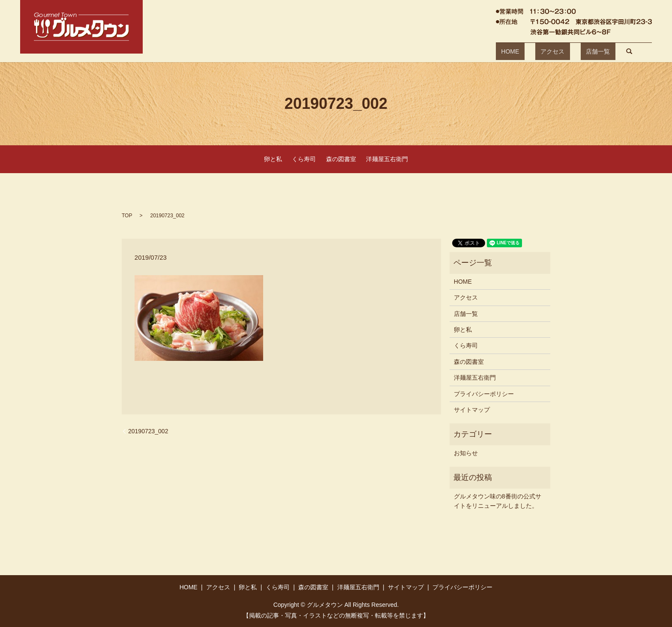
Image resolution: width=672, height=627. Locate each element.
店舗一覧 (571, 51)
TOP (127, 216)
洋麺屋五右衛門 (387, 159)
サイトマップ (472, 410)
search (598, 51)
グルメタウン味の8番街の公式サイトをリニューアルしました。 (498, 501)
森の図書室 (341, 159)
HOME (505, 51)
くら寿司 (304, 159)
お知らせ (466, 453)
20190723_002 (148, 431)
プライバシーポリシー (484, 394)
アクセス (537, 51)
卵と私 (273, 159)
